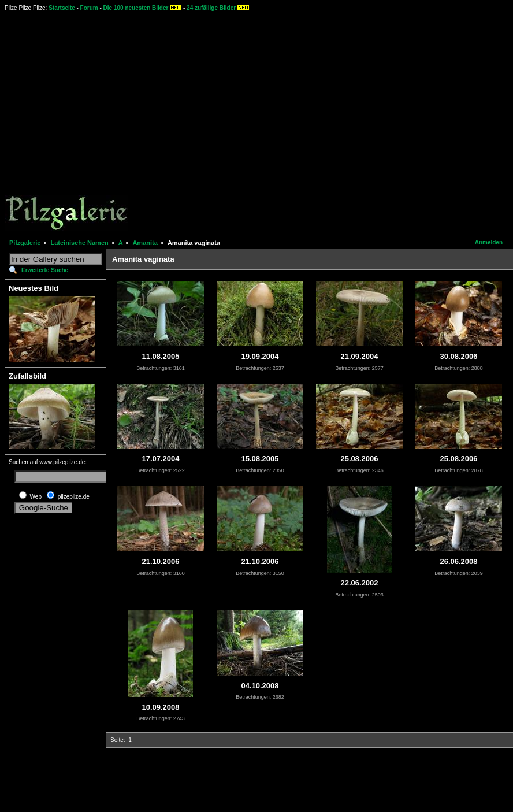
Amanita (145, 243)
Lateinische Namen (79, 243)
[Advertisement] (108, 123)
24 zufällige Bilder (211, 8)
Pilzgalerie (25, 243)
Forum (89, 8)
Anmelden (489, 242)
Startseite (62, 8)
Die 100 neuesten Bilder (136, 8)
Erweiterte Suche (45, 270)
